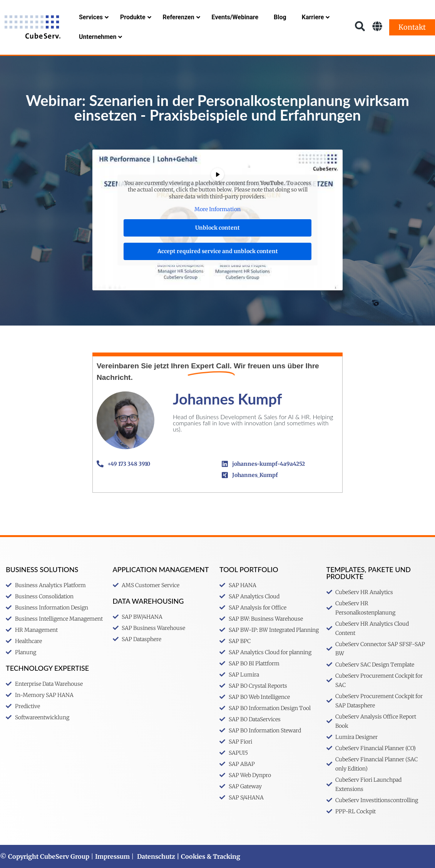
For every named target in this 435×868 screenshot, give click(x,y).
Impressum (112, 856)
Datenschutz (156, 856)
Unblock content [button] (217, 228)
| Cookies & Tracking (208, 856)
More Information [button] (217, 209)
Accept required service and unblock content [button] (218, 251)
